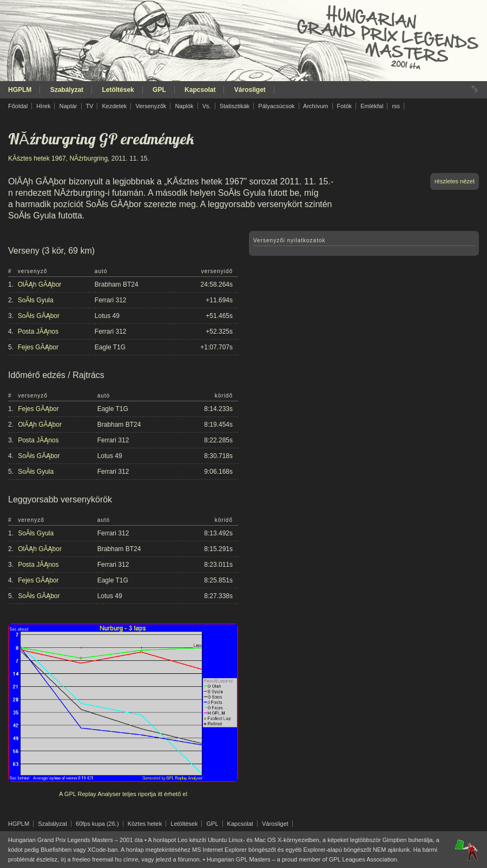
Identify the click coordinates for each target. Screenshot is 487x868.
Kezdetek (115, 106)
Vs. (207, 106)
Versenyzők (151, 106)
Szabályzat (67, 90)
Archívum (315, 106)
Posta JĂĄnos (38, 332)
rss (396, 106)
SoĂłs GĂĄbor (39, 316)
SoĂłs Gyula (36, 300)
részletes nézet (455, 181)
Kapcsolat (200, 90)
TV (89, 106)
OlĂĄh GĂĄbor (40, 284)
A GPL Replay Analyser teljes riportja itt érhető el (123, 794)
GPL (159, 90)
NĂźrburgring (88, 158)
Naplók (184, 106)
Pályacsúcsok (276, 106)
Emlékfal (372, 106)
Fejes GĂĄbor (38, 347)
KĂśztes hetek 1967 (37, 158)
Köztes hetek (145, 824)
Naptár (68, 106)
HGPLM (20, 90)
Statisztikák (235, 106)
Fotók (345, 106)
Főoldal (18, 106)
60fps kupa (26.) (97, 824)
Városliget (250, 90)
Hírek (43, 106)
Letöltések (118, 90)
